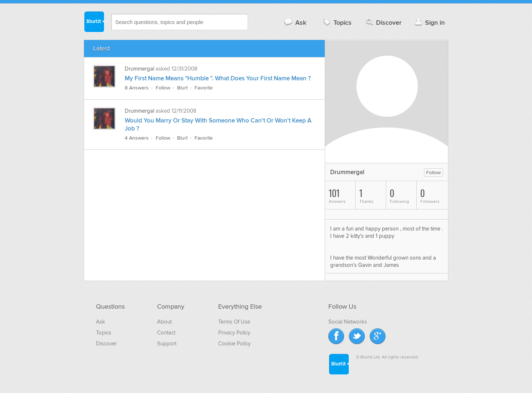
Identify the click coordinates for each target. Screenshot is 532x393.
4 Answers (137, 138)
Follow (163, 88)
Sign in (429, 22)
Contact (166, 333)
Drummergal (140, 69)
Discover (383, 22)
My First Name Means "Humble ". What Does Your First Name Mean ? (218, 79)
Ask (295, 22)
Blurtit (94, 21)
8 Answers (137, 88)
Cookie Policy (234, 344)
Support (167, 344)
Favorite (204, 88)
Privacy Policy (234, 333)
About (164, 322)
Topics (337, 22)
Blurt (182, 88)
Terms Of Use (234, 322)
